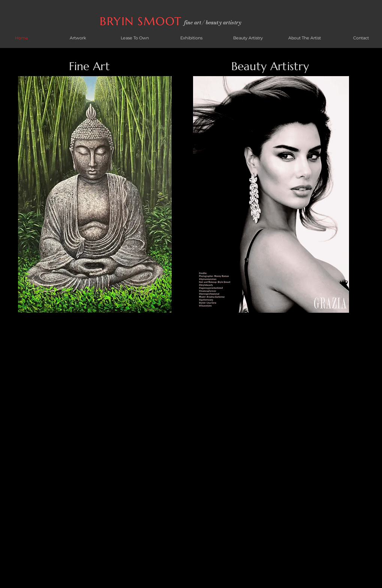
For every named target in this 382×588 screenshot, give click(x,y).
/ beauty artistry (221, 22)
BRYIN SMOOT (143, 21)
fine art (193, 22)
